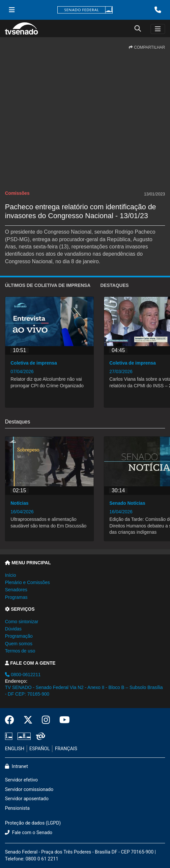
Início (10, 575)
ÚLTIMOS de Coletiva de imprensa (48, 285)
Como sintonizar (22, 622)
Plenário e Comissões (27, 582)
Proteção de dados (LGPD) (33, 823)
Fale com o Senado (29, 833)
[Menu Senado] (12, 10)
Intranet (16, 766)
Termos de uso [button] (20, 651)
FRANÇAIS (66, 749)
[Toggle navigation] (158, 29)
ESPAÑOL (40, 749)
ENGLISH (15, 749)
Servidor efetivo (21, 780)
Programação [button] (19, 636)
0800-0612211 (23, 675)
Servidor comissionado (29, 790)
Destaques (115, 285)
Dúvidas (13, 629)
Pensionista (17, 808)
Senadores (16, 590)
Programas (16, 597)
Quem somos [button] (19, 644)
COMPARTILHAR (147, 47)
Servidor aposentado (27, 799)
